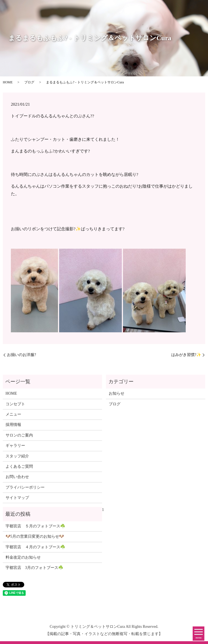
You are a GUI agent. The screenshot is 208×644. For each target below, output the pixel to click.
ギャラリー (15, 447)
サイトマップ (17, 499)
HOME (8, 82)
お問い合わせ (17, 479)
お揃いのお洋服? (21, 355)
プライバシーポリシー (25, 489)
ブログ (29, 82)
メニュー (13, 416)
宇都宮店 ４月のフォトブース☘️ (35, 549)
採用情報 (13, 427)
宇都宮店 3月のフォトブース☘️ (34, 570)
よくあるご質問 (19, 468)
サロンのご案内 (19, 437)
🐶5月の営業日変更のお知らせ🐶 (35, 538)
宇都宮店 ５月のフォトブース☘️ (35, 528)
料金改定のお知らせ (23, 559)
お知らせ (117, 395)
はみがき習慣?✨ (186, 355)
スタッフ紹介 (17, 458)
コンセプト (15, 406)
